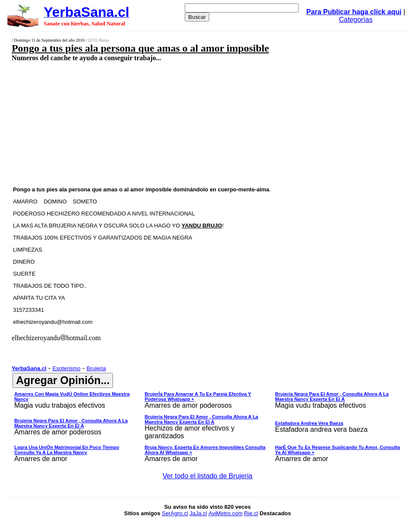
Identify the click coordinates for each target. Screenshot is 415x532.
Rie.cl (251, 513)
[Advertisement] (174, 123)
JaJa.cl (198, 513)
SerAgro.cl (175, 513)
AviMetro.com (225, 513)
